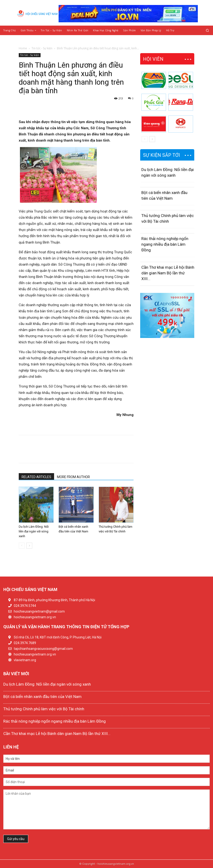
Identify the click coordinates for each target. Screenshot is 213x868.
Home (23, 48)
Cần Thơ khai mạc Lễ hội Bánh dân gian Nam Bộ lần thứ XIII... (168, 273)
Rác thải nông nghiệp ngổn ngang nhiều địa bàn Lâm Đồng (165, 244)
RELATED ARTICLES (36, 477)
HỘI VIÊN (153, 59)
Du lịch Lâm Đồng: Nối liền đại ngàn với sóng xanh (34, 531)
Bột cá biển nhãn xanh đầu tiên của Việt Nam (42, 697)
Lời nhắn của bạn (106, 809)
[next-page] (29, 546)
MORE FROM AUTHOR (73, 477)
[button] (207, 30)
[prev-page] (22, 546)
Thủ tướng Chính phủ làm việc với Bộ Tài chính (44, 709)
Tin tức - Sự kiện (42, 48)
